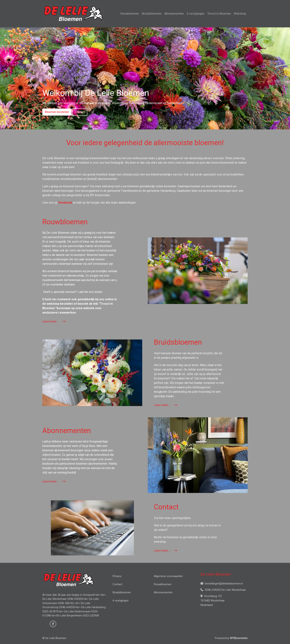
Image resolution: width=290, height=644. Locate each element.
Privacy (117, 576)
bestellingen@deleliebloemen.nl (222, 584)
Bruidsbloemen (152, 14)
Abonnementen (174, 14)
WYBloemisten (239, 638)
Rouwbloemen (130, 14)
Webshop (240, 14)
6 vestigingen (196, 14)
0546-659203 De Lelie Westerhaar (223, 590)
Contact (80, 112)
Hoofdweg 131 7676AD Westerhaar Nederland (213, 601)
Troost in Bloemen (219, 14)
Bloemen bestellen (57, 112)
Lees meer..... (54, 321)
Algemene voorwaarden (168, 576)
